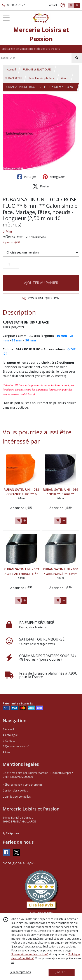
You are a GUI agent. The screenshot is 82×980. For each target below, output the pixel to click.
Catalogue (10, 735)
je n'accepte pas (21, 972)
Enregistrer (54, 177)
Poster (41, 186)
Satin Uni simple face (41, 78)
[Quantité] (11, 264)
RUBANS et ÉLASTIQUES (37, 69)
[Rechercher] (77, 58)
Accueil (11, 69)
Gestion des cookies (15, 791)
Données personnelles (17, 797)
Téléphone (11, 833)
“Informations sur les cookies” (30, 954)
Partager (27, 177)
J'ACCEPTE (62, 972)
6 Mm (7, 231)
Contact (52, 5)
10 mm (62, 336)
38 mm (17, 340)
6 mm (65, 78)
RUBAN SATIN (13, 78)
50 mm (31, 340)
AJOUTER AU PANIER (41, 283)
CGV (6, 752)
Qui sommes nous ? (16, 746)
